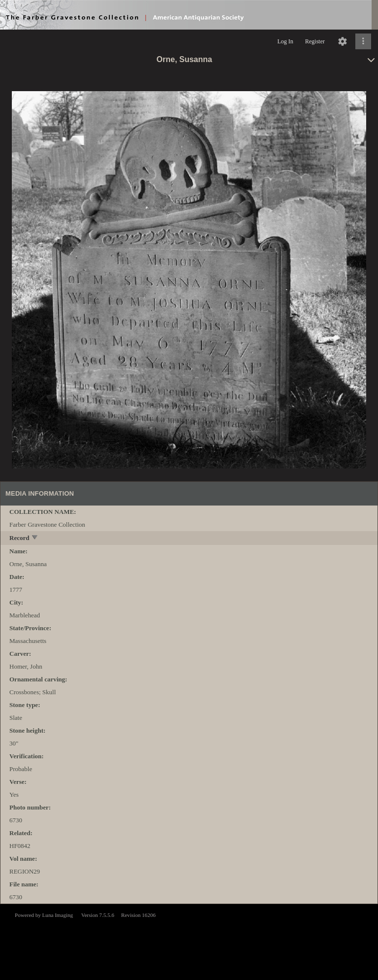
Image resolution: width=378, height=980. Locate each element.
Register (315, 41)
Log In (285, 41)
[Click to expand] (363, 41)
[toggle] (35, 538)
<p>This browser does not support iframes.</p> (189, 941)
